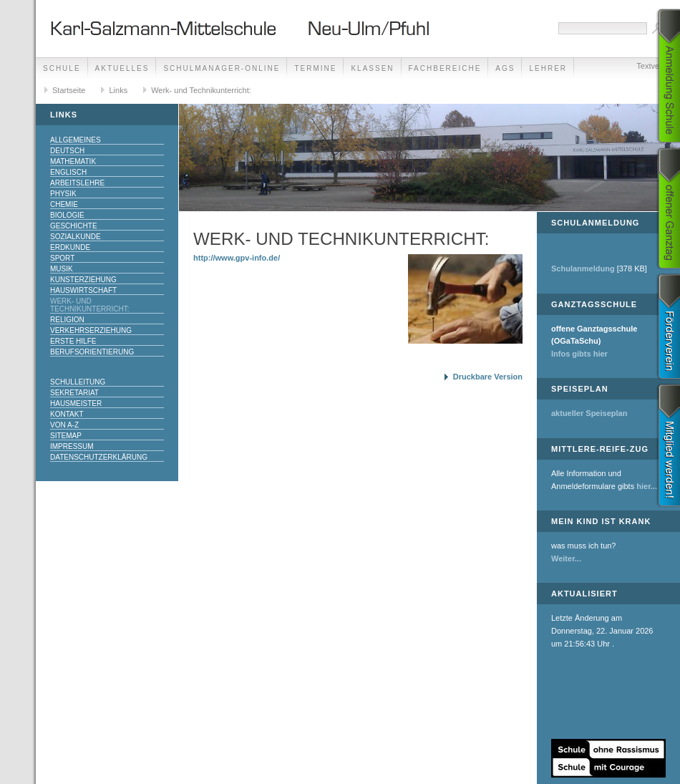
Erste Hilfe (73, 341)
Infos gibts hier (579, 354)
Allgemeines (76, 140)
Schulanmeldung (583, 268)
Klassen (372, 68)
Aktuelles (122, 68)
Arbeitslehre (77, 183)
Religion (67, 320)
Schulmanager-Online (222, 68)
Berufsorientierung (92, 352)
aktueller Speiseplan (589, 413)
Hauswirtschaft (83, 290)
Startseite (69, 90)
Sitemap (66, 436)
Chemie (64, 204)
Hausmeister (76, 403)
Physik (63, 194)
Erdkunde (70, 247)
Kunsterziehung (83, 280)
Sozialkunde (76, 237)
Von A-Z (64, 425)
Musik (62, 269)
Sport (62, 258)
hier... (647, 486)
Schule (62, 68)
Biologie (67, 215)
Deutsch (67, 151)
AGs (505, 68)
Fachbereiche (445, 68)
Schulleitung (78, 382)
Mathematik (73, 161)
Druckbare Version (488, 377)
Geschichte (74, 226)
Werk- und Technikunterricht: (201, 90)
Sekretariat (74, 393)
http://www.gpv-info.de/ (237, 258)
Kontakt (67, 414)
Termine (315, 68)
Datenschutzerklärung (99, 457)
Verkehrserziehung (91, 330)
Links (118, 90)
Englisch (68, 172)
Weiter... (566, 558)
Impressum (72, 446)
